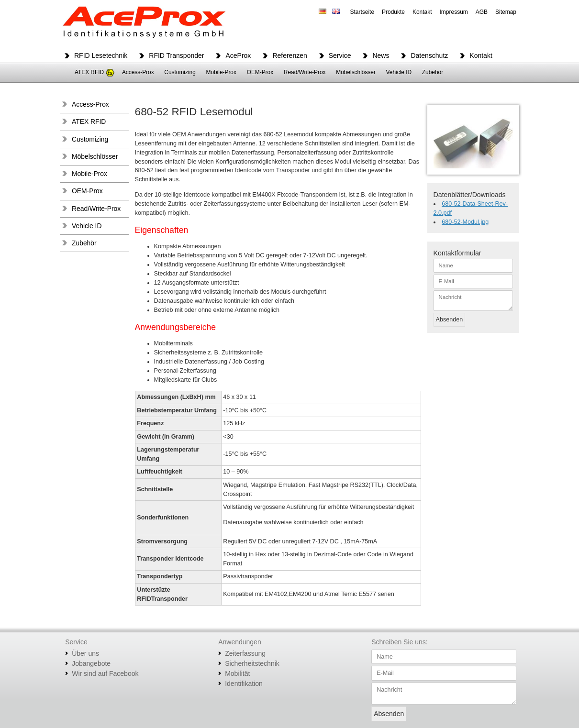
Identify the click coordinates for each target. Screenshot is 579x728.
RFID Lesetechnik (101, 55)
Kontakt (422, 12)
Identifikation (244, 684)
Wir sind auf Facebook (105, 673)
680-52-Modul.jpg (465, 222)
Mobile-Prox (221, 72)
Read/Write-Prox (305, 72)
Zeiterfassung (245, 653)
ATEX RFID (89, 72)
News (381, 55)
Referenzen (289, 55)
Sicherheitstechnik (252, 663)
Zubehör (433, 72)
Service (340, 55)
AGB (482, 12)
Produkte (393, 12)
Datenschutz (429, 55)
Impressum (454, 12)
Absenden (450, 320)
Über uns (85, 653)
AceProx (238, 55)
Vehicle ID (399, 72)
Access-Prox (138, 72)
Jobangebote (91, 663)
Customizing (180, 72)
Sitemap (506, 12)
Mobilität (237, 673)
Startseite (362, 12)
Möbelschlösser (356, 72)
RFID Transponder (176, 55)
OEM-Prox (260, 72)
